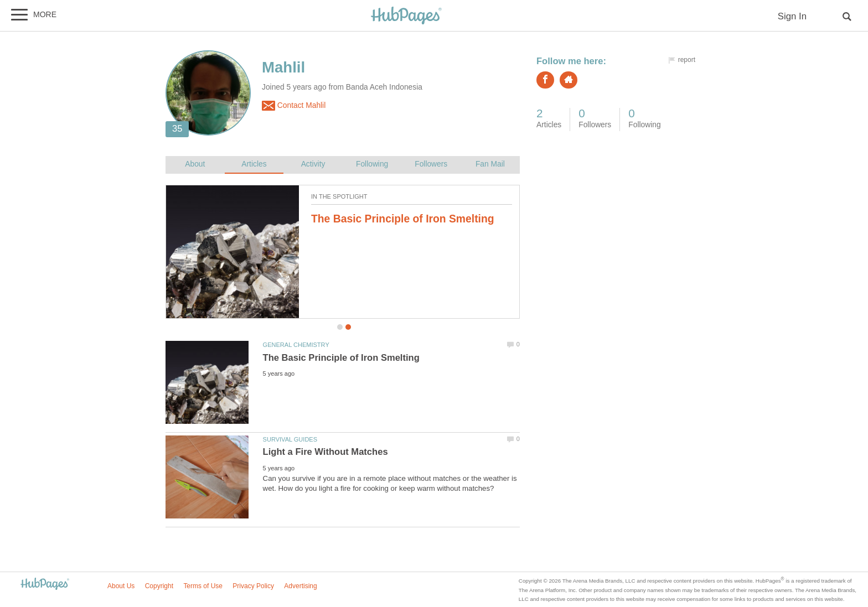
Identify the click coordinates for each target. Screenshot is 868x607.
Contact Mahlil (294, 106)
